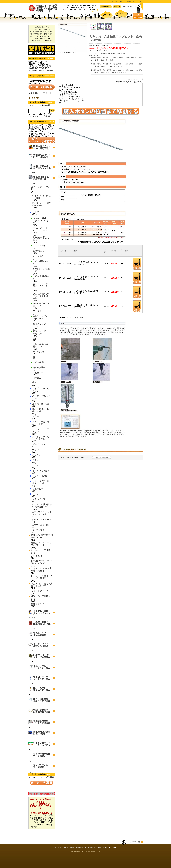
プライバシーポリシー (109, 848)
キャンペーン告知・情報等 (41, 766)
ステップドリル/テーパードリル (41, 438)
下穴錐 (36, 383)
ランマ (36, 465)
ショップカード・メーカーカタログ (42, 744)
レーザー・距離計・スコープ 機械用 (42, 577)
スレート (37, 339)
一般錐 (36, 212)
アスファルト (39, 246)
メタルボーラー (40, 499)
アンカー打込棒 (40, 476)
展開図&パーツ (38, 604)
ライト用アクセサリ (41, 591)
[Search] (39, 111)
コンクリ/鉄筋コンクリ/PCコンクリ (41, 221)
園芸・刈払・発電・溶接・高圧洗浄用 (42, 585)
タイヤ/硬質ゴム (41, 362)
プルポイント (39, 444)
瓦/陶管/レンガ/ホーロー (41, 270)
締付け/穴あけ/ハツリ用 (41, 188)
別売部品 (37, 378)
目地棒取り (38, 489)
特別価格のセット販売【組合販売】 (42, 156)
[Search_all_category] (30, 105)
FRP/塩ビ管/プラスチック (41, 305)
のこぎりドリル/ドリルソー (41, 397)
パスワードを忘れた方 (129, 6)
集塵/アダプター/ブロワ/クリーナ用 (41, 544)
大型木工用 (36, 556)
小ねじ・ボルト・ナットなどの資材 (42, 667)
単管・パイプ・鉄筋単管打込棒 (41, 482)
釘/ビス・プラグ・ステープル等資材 (42, 656)
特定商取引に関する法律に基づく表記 (89, 848)
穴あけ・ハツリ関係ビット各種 (41, 204)
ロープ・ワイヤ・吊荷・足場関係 (42, 645)
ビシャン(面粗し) (40, 471)
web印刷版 (34, 93)
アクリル (37, 311)
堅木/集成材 (39, 352)
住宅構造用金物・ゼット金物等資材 (42, 722)
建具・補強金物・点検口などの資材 (42, 700)
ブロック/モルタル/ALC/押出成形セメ (41, 238)
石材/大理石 (39, 251)
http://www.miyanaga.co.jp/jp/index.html (112, 53)
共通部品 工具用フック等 (42, 598)
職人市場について (117, 2)
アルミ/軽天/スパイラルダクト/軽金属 (41, 296)
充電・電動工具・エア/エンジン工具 (42, 167)
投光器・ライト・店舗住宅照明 (42, 634)
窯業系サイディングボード (40, 325)
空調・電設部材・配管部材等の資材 (42, 711)
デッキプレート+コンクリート (40, 229)
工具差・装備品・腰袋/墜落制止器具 (42, 623)
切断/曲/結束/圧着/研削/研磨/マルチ (42, 536)
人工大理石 (38, 256)
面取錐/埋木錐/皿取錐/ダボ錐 (41, 410)
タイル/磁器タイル (41, 262)
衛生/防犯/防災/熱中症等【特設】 (43, 733)
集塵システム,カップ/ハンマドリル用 (42, 513)
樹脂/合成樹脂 (40, 368)
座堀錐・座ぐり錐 (41, 404)
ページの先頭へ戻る (134, 842)
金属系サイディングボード (40, 318)
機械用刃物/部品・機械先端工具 (42, 178)
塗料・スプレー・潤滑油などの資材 (42, 689)
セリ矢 (36, 494)
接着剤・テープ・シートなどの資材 (42, 678)
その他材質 (38, 373)
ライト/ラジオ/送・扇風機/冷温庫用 (41, 570)
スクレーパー (39, 460)
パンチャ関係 (38, 530)
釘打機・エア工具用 (41, 550)
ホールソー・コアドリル (41, 431)
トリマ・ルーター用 (41, 520)
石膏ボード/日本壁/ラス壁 (41, 333)
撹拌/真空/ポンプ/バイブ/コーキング (42, 562)
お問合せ (71, 848)
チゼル (36, 450)
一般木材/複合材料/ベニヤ (41, 345)
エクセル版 (48, 93)
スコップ (37, 455)
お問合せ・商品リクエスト (134, 2)
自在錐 (36, 417)
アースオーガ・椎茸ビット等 (41, 423)
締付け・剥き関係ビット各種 (41, 197)
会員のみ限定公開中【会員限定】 (42, 755)
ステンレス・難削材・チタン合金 (40, 286)
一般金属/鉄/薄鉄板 (41, 278)
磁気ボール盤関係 (40, 525)
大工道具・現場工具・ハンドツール (42, 612)
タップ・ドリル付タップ (41, 390)
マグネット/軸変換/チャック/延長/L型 (42, 506)
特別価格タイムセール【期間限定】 (42, 147)
